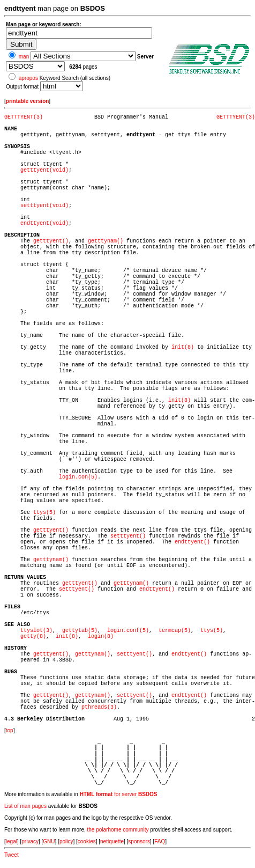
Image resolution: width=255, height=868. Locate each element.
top (10, 730)
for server (119, 794)
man (24, 57)
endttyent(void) (44, 223)
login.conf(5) (128, 631)
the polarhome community (118, 830)
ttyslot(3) (36, 631)
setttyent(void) (44, 206)
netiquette (112, 841)
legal (12, 841)
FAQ (160, 841)
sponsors (139, 841)
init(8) (183, 347)
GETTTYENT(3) (24, 117)
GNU (49, 841)
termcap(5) (175, 631)
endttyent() (192, 542)
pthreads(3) (99, 707)
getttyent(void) (44, 170)
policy (66, 841)
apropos (28, 78)
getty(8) (33, 637)
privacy (30, 841)
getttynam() (106, 241)
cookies (87, 841)
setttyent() (128, 536)
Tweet (12, 855)
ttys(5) (44, 513)
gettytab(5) (80, 631)
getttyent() (51, 241)
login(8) (101, 637)
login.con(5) (78, 477)
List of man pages (25, 806)
